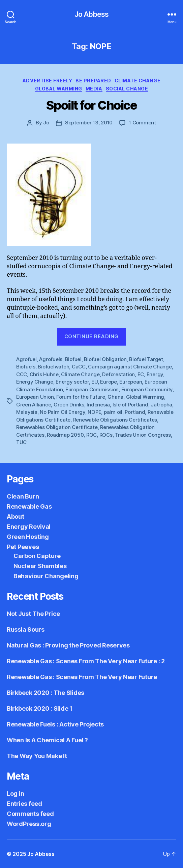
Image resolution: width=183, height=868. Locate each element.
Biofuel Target (146, 359)
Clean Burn (23, 496)
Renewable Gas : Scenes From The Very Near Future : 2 (86, 661)
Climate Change (138, 81)
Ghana (115, 397)
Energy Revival (29, 527)
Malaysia (27, 412)
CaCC (79, 367)
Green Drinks (69, 405)
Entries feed (24, 804)
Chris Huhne (44, 374)
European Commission (92, 389)
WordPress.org (29, 824)
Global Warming (59, 89)
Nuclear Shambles (40, 566)
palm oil (113, 412)
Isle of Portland (130, 405)
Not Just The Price (33, 614)
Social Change (127, 89)
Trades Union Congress (143, 435)
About (16, 517)
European (131, 382)
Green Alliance (34, 405)
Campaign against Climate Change (130, 367)
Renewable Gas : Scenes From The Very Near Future (82, 677)
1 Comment (142, 123)
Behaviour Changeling (46, 576)
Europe (108, 382)
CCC (22, 374)
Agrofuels (51, 359)
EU (95, 382)
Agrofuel (26, 359)
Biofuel (73, 359)
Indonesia (98, 405)
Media (94, 89)
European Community (147, 389)
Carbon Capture (37, 556)
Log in (15, 794)
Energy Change (35, 382)
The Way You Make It (37, 756)
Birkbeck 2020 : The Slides (45, 693)
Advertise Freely (47, 81)
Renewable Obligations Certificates (115, 420)
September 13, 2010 (89, 123)
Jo (46, 123)
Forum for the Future (81, 397)
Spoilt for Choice (92, 105)
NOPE (94, 412)
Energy (155, 374)
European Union (35, 397)
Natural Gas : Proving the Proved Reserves (68, 645)
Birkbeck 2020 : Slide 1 (40, 708)
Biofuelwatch (53, 367)
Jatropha (161, 405)
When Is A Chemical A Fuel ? (47, 740)
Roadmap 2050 (65, 435)
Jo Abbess (92, 14)
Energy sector (72, 382)
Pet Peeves (23, 547)
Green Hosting (28, 537)
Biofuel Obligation (105, 359)
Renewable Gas (29, 506)
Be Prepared (93, 81)
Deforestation (118, 374)
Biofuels (26, 367)
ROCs (106, 435)
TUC (21, 442)
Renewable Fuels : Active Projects (55, 724)
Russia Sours (26, 629)
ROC (92, 435)
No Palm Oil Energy (62, 412)
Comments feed (30, 814)
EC (141, 374)
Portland (135, 412)
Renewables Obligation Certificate (57, 427)
